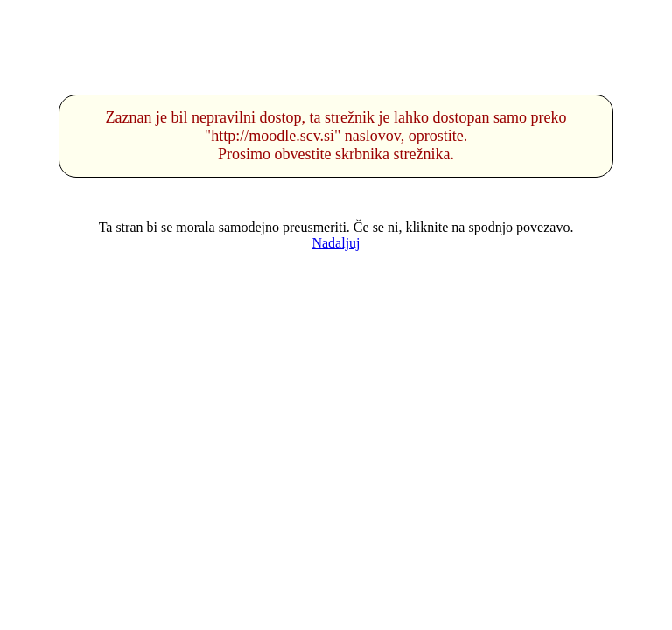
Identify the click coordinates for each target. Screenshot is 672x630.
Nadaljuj (336, 243)
